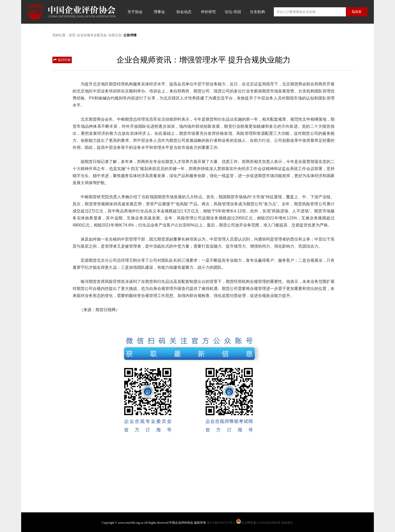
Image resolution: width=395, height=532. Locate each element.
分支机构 (257, 12)
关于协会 (135, 12)
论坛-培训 (233, 12)
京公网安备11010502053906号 (261, 523)
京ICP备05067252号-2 (221, 523)
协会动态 (184, 12)
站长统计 (287, 523)
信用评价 (282, 12)
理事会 (159, 12)
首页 (72, 35)
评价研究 (208, 12)
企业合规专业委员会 (92, 35)
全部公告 (115, 35)
